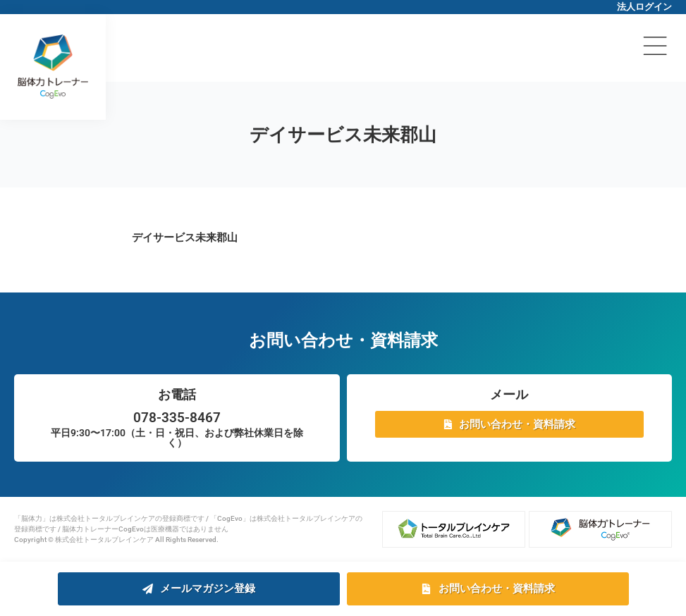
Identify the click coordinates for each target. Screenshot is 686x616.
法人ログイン (644, 7)
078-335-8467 (177, 418)
